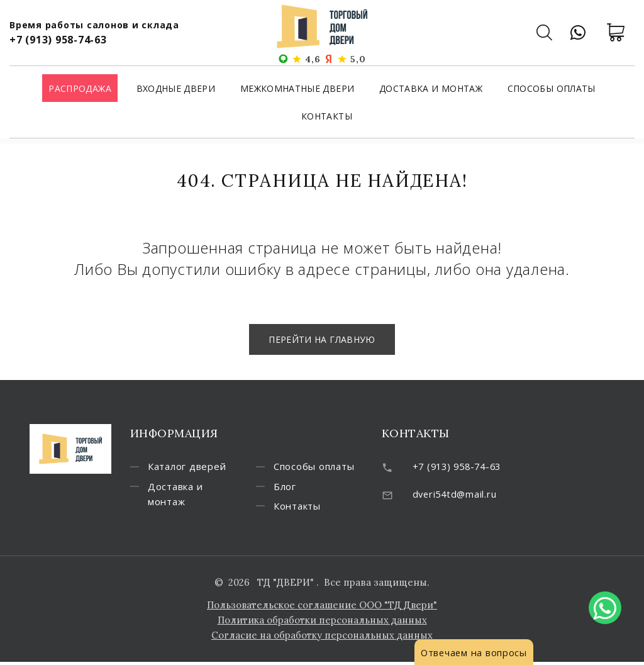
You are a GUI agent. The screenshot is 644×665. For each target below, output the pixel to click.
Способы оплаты (552, 89)
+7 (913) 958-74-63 (58, 40)
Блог (289, 489)
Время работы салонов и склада (94, 25)
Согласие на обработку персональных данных (322, 638)
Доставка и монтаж (431, 89)
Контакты (327, 117)
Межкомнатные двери (297, 89)
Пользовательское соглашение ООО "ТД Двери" (322, 608)
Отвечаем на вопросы (475, 652)
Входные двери (176, 89)
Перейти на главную (322, 339)
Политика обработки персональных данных (322, 623)
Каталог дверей (191, 468)
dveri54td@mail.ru (456, 495)
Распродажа (80, 89)
